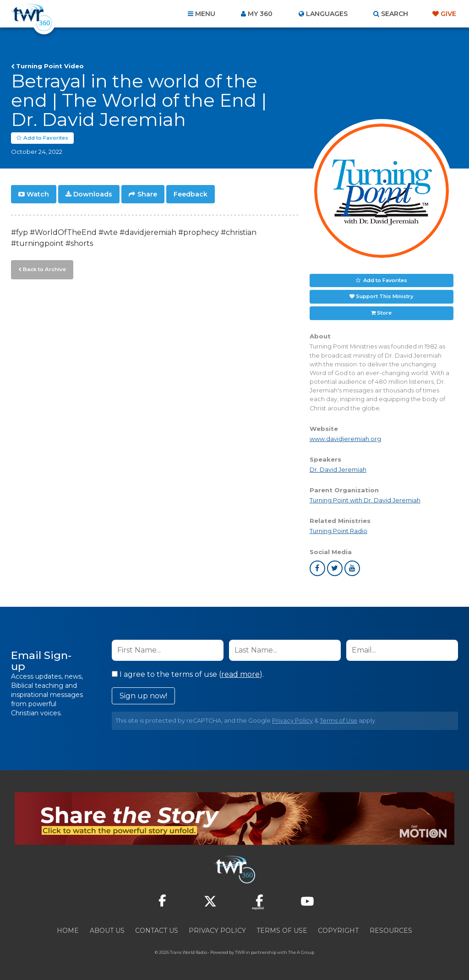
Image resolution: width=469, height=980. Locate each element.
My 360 (260, 14)
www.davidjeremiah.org (345, 439)
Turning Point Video (50, 66)
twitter (335, 568)
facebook (317, 568)
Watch (38, 194)
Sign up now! (143, 696)
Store (384, 313)
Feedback (191, 194)
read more (240, 674)
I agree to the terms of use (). (188, 674)
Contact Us (157, 931)
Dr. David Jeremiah (338, 470)
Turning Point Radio (338, 531)
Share (147, 194)
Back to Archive (44, 269)
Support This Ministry (384, 297)
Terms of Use (338, 721)
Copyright (338, 931)
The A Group (301, 952)
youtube (352, 568)
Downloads (93, 194)
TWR (240, 952)
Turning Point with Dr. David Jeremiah (365, 501)
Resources (391, 931)
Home (68, 931)
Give (448, 14)
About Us (107, 931)
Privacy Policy (292, 721)
